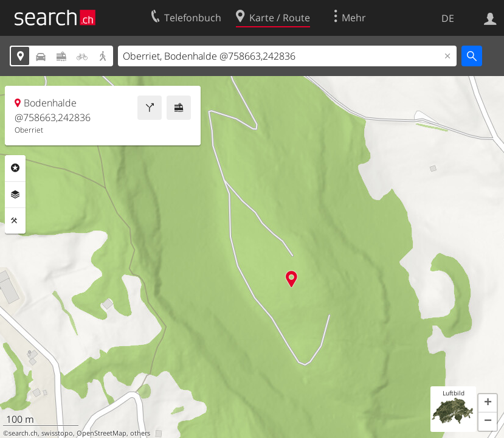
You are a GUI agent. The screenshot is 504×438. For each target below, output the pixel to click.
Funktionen (15, 221)
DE (448, 18)
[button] (488, 403)
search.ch (23, 433)
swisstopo (57, 433)
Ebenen (15, 195)
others (140, 433)
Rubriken (15, 168)
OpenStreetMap (102, 433)
